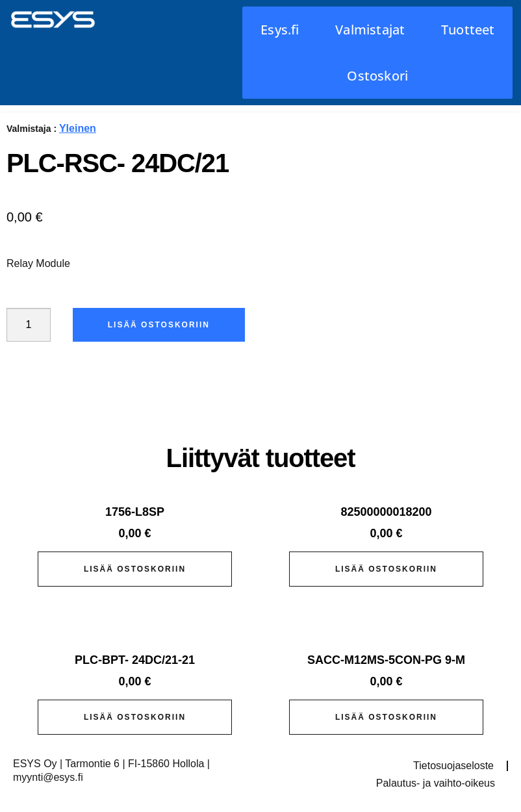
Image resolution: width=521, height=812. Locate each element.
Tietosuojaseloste (453, 766)
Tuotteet (468, 30)
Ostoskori (377, 76)
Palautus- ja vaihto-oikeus (436, 783)
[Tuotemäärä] (29, 325)
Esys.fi (280, 30)
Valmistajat (370, 30)
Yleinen (78, 128)
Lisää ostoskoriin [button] (135, 569)
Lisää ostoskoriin (159, 325)
